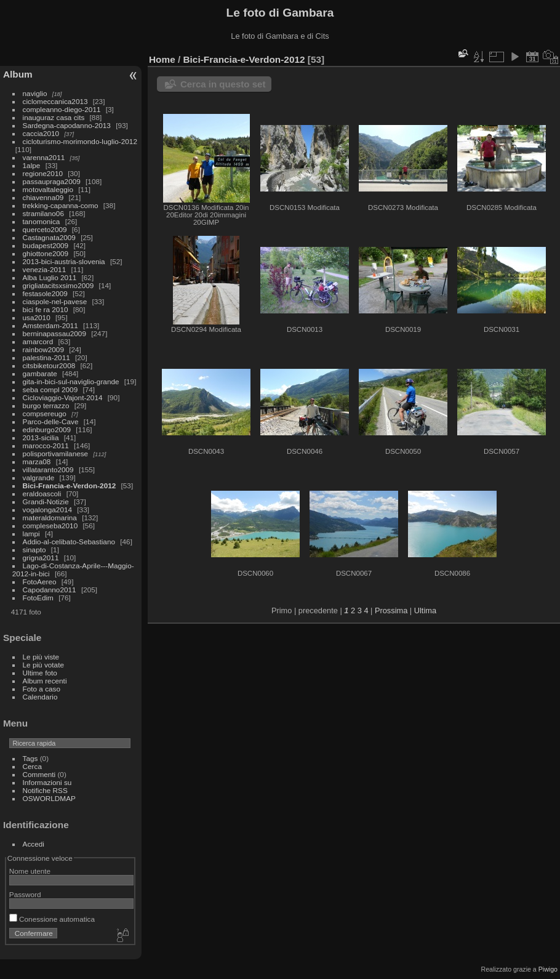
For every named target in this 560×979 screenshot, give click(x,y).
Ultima (425, 610)
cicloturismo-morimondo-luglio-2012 (80, 141)
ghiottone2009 (46, 253)
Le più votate (43, 665)
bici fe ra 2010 (46, 309)
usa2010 (37, 317)
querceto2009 (45, 229)
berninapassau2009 (54, 333)
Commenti (39, 774)
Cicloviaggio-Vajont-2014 (63, 397)
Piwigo (548, 969)
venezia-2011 (45, 269)
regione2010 (43, 173)
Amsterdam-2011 (50, 325)
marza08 (37, 461)
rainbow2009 (43, 349)
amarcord (38, 341)
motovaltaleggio (48, 189)
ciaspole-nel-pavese (55, 301)
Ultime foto (40, 673)
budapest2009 (46, 245)
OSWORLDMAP (49, 798)
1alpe (32, 165)
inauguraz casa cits (54, 117)
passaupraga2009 (52, 181)
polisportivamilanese (56, 453)
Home (162, 59)
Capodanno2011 (50, 590)
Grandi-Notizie (46, 502)
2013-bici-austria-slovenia (64, 261)
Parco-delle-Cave (51, 421)
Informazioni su (47, 782)
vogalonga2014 (47, 510)
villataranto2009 (48, 469)
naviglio (35, 93)
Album (18, 74)
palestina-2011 (46, 357)
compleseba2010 (50, 526)
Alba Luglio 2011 (50, 277)
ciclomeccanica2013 (55, 101)
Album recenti (45, 681)
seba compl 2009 (50, 389)
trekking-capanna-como (61, 205)
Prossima (391, 610)
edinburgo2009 (47, 429)
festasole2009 (45, 293)
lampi (31, 534)
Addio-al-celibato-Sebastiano (69, 542)
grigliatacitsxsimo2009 (58, 285)
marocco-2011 (46, 445)
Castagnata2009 (49, 237)
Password (25, 894)
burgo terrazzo (46, 405)
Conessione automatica (52, 919)
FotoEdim (38, 598)
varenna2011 (44, 157)
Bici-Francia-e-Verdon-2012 (70, 485)
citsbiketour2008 (49, 365)
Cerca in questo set (223, 84)
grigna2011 (41, 558)
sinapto (34, 550)
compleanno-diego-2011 (62, 109)
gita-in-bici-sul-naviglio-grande (71, 381)
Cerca (32, 766)
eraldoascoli (42, 494)
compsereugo (45, 413)
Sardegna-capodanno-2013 (67, 125)
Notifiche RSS (45, 790)
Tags (30, 758)
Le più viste (41, 657)
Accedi (34, 844)
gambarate (40, 373)
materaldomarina (50, 518)
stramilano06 (43, 213)
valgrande (39, 477)
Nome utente (30, 871)
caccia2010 (41, 133)
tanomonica (42, 221)
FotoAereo (40, 582)
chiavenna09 (43, 197)
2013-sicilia (41, 437)
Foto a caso (42, 689)
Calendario (40, 697)
